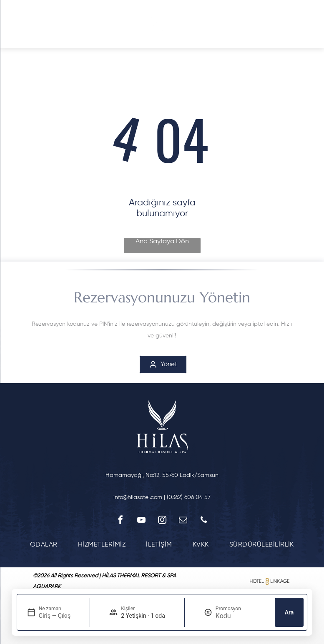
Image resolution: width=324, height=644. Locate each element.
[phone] (204, 521)
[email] (183, 521)
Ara (289, 612)
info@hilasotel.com (138, 497)
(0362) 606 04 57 (189, 497)
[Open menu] (21, 24)
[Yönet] (163, 364)
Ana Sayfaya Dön (162, 242)
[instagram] (162, 521)
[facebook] (121, 521)
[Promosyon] (236, 616)
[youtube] (141, 521)
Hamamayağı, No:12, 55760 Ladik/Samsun (162, 475)
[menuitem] (44, 545)
